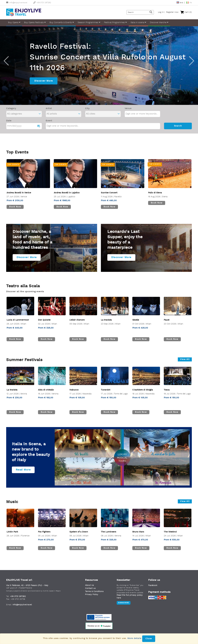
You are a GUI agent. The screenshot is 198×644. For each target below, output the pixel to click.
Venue (128, 112)
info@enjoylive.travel (17, 3)
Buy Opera (14, 22)
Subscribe (124, 607)
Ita (189, 3)
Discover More (44, 85)
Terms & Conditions (94, 595)
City (87, 112)
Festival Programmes (115, 22)
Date (9, 124)
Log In (161, 12)
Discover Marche (159, 22)
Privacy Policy (92, 598)
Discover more (27, 261)
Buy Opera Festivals (35, 22)
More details (134, 638)
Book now (15, 211)
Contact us (90, 592)
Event (49, 124)
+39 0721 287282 (42, 3)
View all (185, 363)
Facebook (153, 589)
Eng (180, 3)
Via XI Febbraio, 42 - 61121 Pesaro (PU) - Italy (27, 589)
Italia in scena (138, 22)
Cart (186, 12)
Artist (49, 112)
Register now (172, 12)
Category (11, 112)
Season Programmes (89, 22)
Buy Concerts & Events (62, 22)
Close (149, 639)
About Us (89, 589)
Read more (23, 474)
